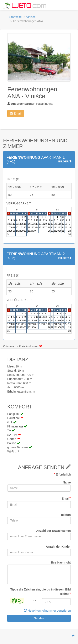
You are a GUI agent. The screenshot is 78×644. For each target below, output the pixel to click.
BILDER (65, 161)
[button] (16, 113)
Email (66, 498)
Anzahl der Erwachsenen (53, 531)
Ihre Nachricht (61, 562)
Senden (39, 618)
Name (67, 482)
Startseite (15, 17)
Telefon (66, 515)
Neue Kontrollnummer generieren (47, 611)
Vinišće (31, 17)
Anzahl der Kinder (58, 547)
